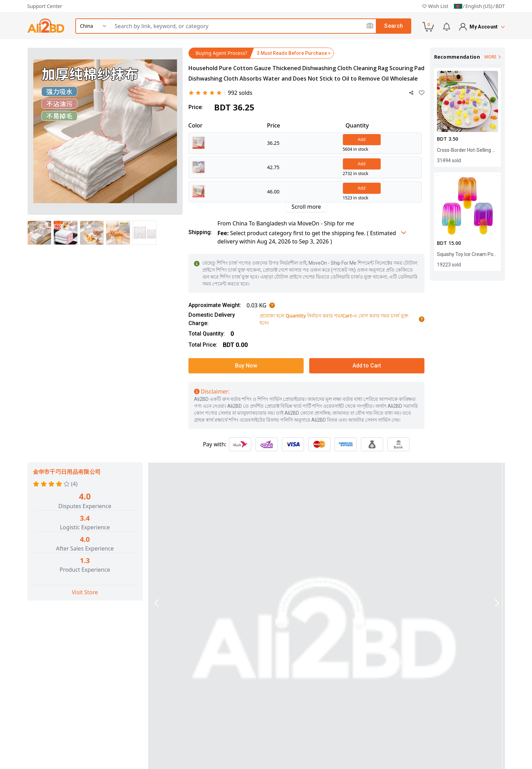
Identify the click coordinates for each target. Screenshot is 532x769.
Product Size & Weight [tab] (337, 626)
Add (362, 139)
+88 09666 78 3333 (64, 759)
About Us (173, 701)
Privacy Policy (284, 718)
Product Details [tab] (185, 625)
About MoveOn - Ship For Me (198, 709)
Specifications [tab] (239, 626)
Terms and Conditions (295, 709)
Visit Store (85, 592)
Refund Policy (284, 726)
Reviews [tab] (282, 626)
